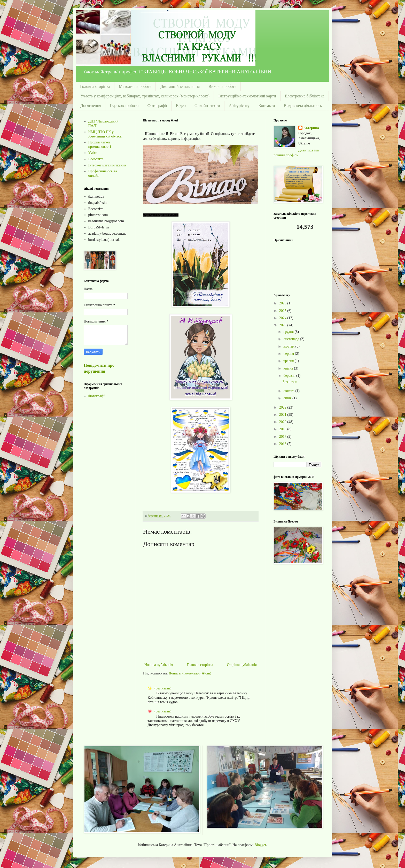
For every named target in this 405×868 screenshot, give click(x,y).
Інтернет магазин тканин (107, 165)
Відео (181, 106)
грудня (289, 332)
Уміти (93, 153)
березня (290, 376)
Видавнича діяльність (303, 106)
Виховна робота (222, 86)
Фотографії (157, 106)
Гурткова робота (124, 106)
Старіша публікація (242, 665)
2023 (283, 325)
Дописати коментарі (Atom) (190, 673)
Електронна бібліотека (305, 96)
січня (288, 398)
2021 (283, 415)
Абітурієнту (239, 106)
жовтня (289, 346)
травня (289, 361)
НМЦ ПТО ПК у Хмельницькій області (105, 134)
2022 (283, 407)
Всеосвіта (96, 159)
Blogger (260, 845)
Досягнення (91, 106)
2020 (283, 422)
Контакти (267, 106)
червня (289, 354)
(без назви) (163, 688)
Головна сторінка (95, 86)
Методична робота (135, 86)
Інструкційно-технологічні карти (247, 96)
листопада (292, 339)
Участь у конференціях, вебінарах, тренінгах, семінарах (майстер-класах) (145, 96)
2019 (283, 429)
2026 (283, 303)
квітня (289, 368)
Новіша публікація (159, 665)
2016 (283, 444)
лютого (289, 391)
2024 (283, 318)
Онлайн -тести (207, 106)
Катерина (311, 128)
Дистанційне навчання (180, 86)
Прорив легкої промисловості (100, 144)
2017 (283, 437)
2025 (283, 311)
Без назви (290, 382)
